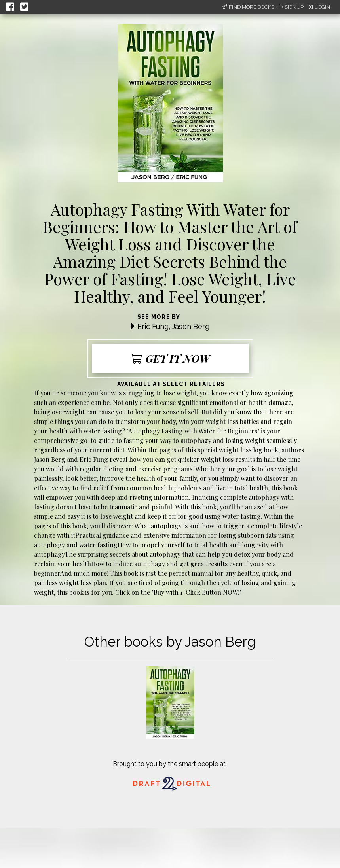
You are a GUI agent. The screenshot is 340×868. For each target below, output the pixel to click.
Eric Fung (153, 326)
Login (319, 7)
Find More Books (248, 7)
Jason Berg (191, 326)
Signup (291, 7)
